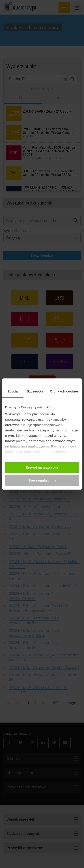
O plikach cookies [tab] (64, 391)
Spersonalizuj (42, 480)
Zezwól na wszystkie (42, 467)
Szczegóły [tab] (35, 391)
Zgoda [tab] (13, 391)
